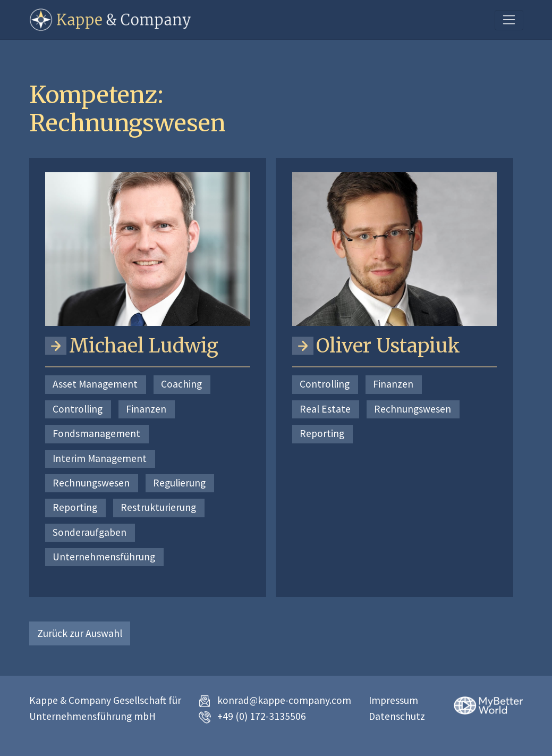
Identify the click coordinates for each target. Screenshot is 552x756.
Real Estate (325, 409)
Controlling (78, 409)
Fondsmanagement (96, 433)
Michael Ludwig (144, 346)
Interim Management (100, 458)
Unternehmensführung (104, 557)
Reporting (75, 507)
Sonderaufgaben (90, 532)
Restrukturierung (158, 507)
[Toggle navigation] (509, 20)
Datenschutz (397, 716)
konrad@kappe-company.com (284, 700)
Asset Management (95, 384)
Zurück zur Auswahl (80, 633)
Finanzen (146, 409)
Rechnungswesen (91, 483)
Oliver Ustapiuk (388, 346)
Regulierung (179, 483)
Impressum (393, 700)
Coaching (181, 384)
